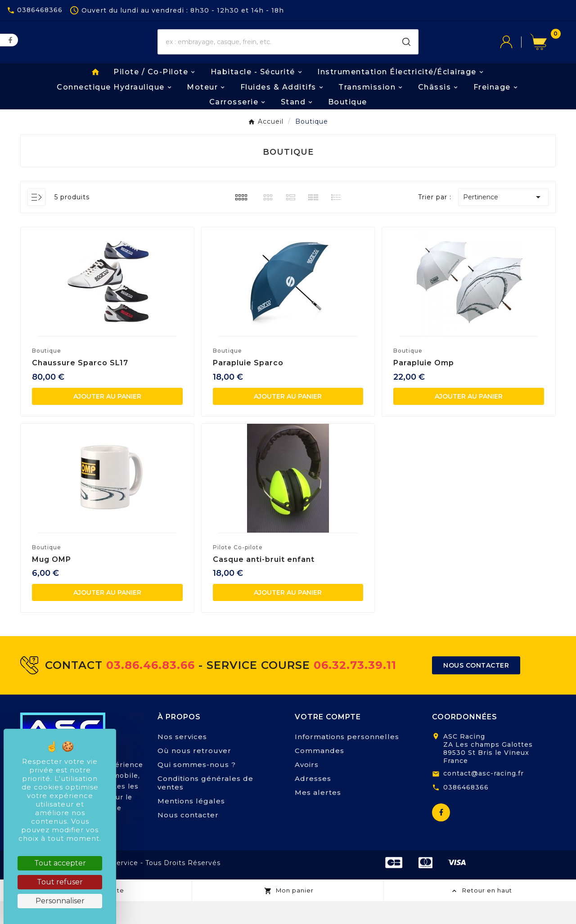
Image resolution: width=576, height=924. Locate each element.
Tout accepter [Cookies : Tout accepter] (60, 863)
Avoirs (307, 787)
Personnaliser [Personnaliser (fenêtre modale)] (60, 901)
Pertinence (503, 220)
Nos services (182, 760)
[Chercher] (277, 54)
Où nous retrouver (194, 774)
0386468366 (466, 810)
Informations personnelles (347, 760)
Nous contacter (188, 838)
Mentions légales (191, 824)
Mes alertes (318, 815)
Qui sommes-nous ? (197, 787)
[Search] (406, 54)
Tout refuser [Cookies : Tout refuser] (60, 882)
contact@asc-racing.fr (484, 796)
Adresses (313, 801)
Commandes (319, 774)
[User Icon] (515, 54)
